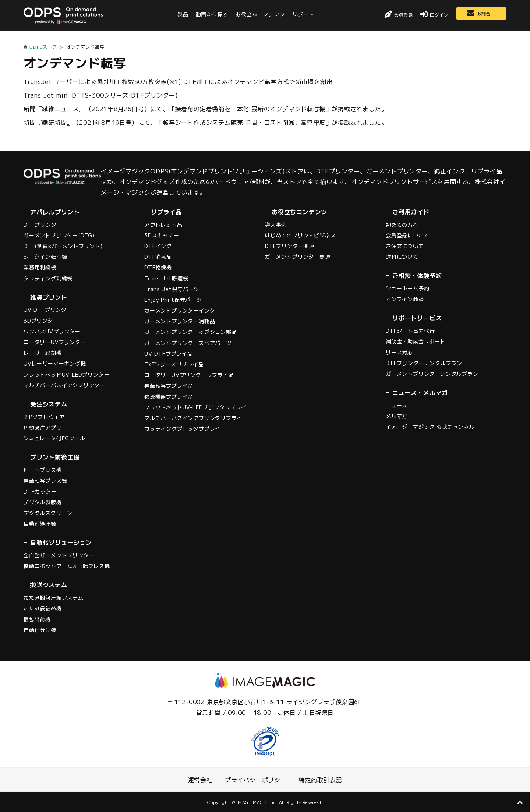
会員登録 (404, 15)
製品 (183, 14)
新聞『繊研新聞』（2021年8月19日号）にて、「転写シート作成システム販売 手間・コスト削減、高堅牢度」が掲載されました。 (206, 122)
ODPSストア (43, 47)
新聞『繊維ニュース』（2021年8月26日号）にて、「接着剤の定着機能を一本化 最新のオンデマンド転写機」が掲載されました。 (206, 109)
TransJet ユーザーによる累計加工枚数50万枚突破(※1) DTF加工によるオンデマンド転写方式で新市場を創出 (178, 81)
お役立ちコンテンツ (260, 14)
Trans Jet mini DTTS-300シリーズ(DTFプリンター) (101, 95)
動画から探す (212, 14)
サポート (303, 14)
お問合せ (486, 13)
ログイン (439, 15)
